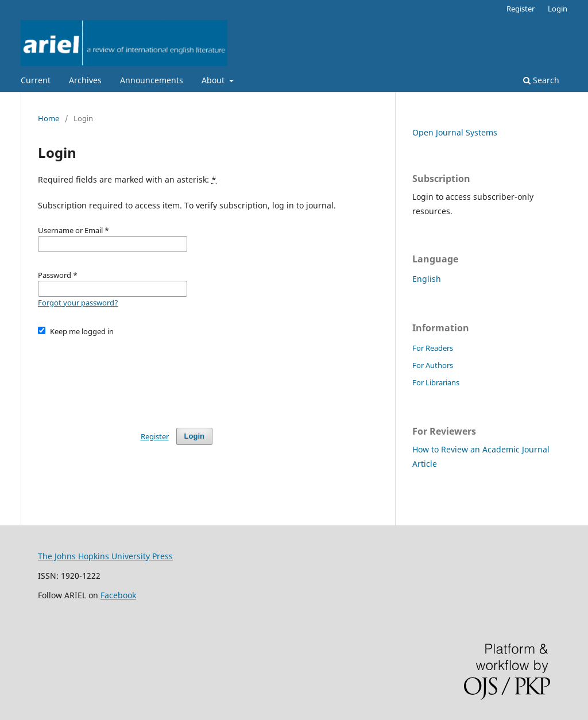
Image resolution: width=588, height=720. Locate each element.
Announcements (152, 80)
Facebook (118, 595)
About (214, 80)
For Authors (433, 365)
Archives (85, 80)
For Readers (433, 348)
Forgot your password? (78, 303)
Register (521, 9)
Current (36, 80)
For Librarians (436, 382)
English (427, 279)
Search (541, 80)
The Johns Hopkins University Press (105, 556)
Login (558, 9)
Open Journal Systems (455, 132)
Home (49, 118)
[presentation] (125, 377)
